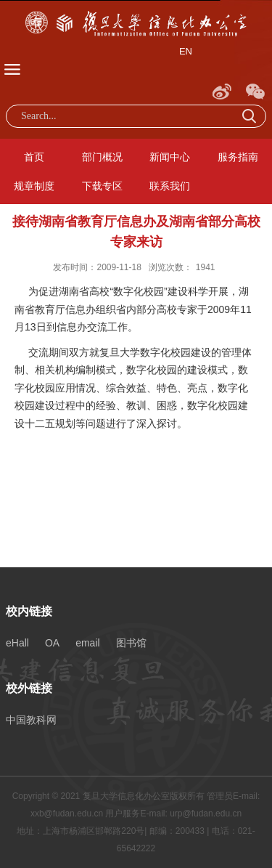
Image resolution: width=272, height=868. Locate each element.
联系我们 (170, 186)
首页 (34, 157)
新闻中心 (170, 157)
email (87, 643)
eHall (17, 643)
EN (186, 51)
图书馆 (131, 643)
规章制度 (34, 186)
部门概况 (102, 157)
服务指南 (238, 157)
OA (52, 643)
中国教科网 (31, 720)
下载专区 (102, 186)
